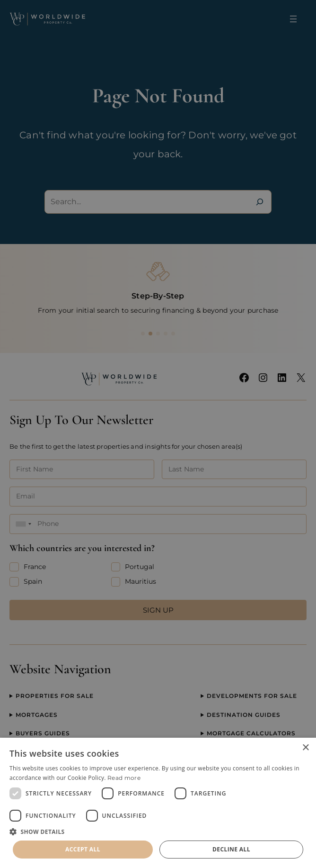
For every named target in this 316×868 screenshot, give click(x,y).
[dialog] (158, 803)
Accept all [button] (83, 849)
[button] (158, 832)
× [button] (305, 748)
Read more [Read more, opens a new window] (124, 778)
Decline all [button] (231, 849)
